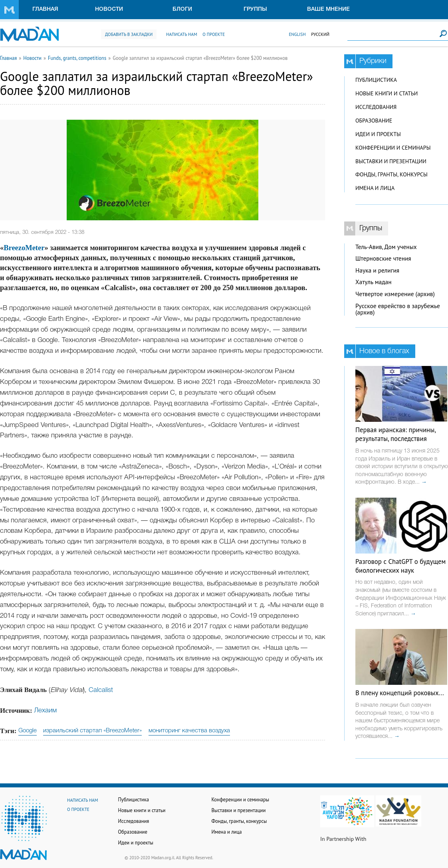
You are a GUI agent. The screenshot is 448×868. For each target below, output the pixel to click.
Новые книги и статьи (387, 93)
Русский (320, 34)
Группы (255, 9)
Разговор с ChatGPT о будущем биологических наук (400, 566)
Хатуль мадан (374, 282)
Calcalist (101, 690)
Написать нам (182, 34)
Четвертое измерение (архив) (395, 294)
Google (28, 731)
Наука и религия (377, 270)
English (297, 34)
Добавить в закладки (129, 34)
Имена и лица (375, 188)
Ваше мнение (328, 9)
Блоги (182, 9)
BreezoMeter (24, 248)
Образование (374, 121)
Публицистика (376, 80)
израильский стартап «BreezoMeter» (92, 731)
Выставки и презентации (391, 161)
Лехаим (45, 711)
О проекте (214, 34)
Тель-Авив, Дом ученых (386, 247)
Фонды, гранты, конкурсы (392, 174)
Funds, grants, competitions (77, 58)
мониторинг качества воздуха (189, 731)
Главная (45, 9)
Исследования (376, 107)
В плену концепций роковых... (400, 693)
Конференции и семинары (393, 148)
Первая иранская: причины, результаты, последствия (395, 434)
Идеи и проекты (378, 134)
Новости (109, 9)
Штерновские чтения (383, 258)
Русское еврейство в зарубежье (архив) (398, 309)
